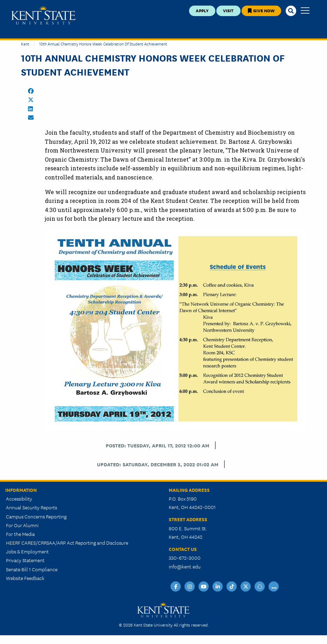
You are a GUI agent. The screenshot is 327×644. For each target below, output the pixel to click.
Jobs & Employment (27, 551)
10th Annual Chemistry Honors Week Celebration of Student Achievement (103, 44)
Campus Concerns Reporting (36, 516)
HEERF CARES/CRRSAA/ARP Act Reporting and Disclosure (67, 543)
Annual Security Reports (32, 507)
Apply (202, 10)
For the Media (20, 534)
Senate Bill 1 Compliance (32, 569)
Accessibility (19, 498)
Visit (228, 10)
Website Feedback (25, 578)
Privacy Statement (25, 560)
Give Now (261, 10)
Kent (25, 44)
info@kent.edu (185, 566)
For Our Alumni (22, 525)
